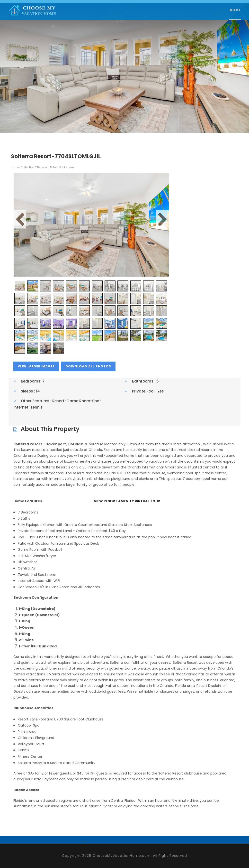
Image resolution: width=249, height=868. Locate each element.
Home (235, 10)
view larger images (36, 366)
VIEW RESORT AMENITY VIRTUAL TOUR (127, 501)
